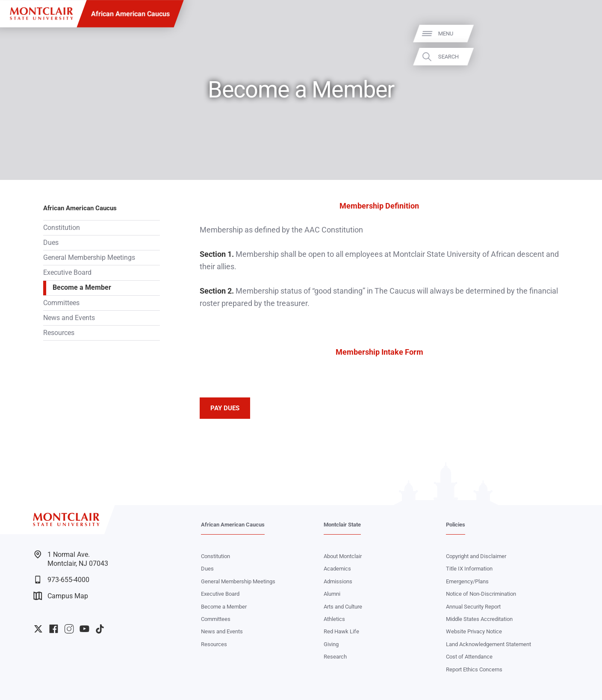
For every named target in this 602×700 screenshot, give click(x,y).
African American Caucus (130, 14)
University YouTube (84, 629)
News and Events (69, 318)
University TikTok (100, 629)
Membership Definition (379, 206)
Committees (61, 303)
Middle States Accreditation (479, 619)
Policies (456, 525)
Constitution (62, 228)
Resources (59, 333)
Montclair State (342, 525)
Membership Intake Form (379, 352)
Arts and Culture (343, 607)
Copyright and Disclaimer (476, 556)
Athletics (334, 619)
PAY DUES (225, 408)
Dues (51, 243)
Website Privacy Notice (474, 631)
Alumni (332, 594)
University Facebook (54, 629)
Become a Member (82, 288)
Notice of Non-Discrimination (481, 594)
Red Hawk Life (341, 631)
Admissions (338, 581)
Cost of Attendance (469, 657)
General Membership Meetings (89, 258)
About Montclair (343, 556)
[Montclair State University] (41, 14)
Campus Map (61, 596)
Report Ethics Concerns (474, 669)
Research (335, 657)
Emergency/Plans (467, 581)
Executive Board (67, 273)
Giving (331, 644)
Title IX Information (469, 569)
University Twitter (38, 629)
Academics (337, 569)
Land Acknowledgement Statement (488, 644)
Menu (581, 34)
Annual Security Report (473, 607)
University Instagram (69, 629)
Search (584, 56)
